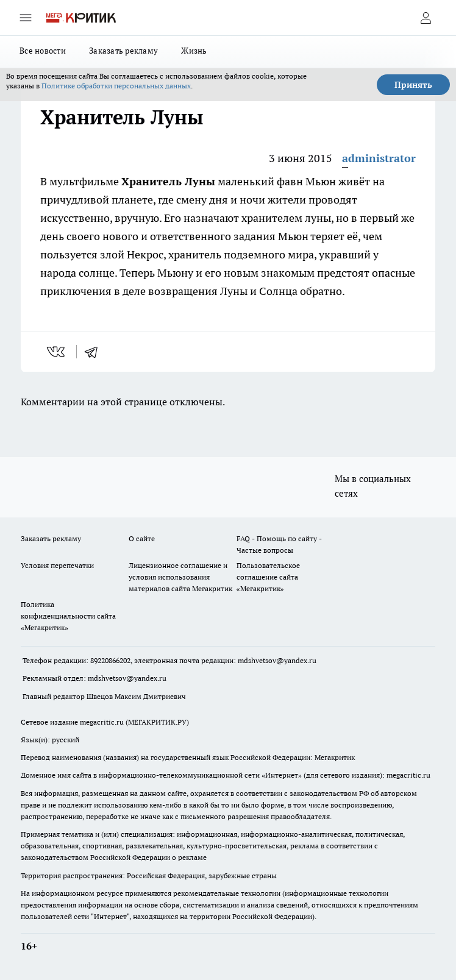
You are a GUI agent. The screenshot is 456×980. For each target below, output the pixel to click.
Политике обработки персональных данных (116, 86)
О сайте (142, 538)
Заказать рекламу (123, 51)
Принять (413, 85)
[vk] (57, 352)
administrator (379, 158)
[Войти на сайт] (426, 18)
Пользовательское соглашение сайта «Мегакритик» (268, 577)
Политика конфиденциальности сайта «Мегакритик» (68, 616)
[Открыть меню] (26, 18)
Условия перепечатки (57, 565)
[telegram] (95, 352)
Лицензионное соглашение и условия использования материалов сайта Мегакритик (180, 577)
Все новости (43, 51)
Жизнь (194, 51)
